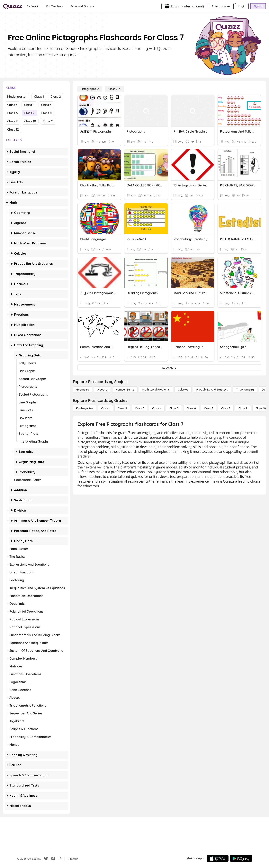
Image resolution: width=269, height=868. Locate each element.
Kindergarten (17, 97)
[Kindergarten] (85, 408)
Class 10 (30, 121)
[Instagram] (60, 859)
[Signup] (258, 6)
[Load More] (169, 368)
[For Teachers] (55, 6)
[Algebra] (102, 390)
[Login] (242, 6)
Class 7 (29, 113)
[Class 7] (114, 89)
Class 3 (12, 105)
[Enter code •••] (221, 6)
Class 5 (46, 105)
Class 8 (46, 113)
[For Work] (33, 6)
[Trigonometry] (245, 390)
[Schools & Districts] (82, 6)
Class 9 (12, 121)
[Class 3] (139, 408)
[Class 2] (122, 408)
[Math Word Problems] (156, 390)
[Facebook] (53, 859)
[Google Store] (241, 858)
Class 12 (13, 129)
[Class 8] (226, 408)
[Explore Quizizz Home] (13, 6)
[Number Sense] (125, 390)
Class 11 (48, 121)
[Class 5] (174, 408)
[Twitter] (46, 859)
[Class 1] (105, 408)
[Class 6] (191, 408)
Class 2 (56, 97)
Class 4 (29, 105)
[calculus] (183, 390)
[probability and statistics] (212, 390)
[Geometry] (83, 390)
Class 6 (12, 113)
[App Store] (218, 858)
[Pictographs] (90, 89)
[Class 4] (157, 408)
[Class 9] (243, 408)
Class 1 (39, 97)
